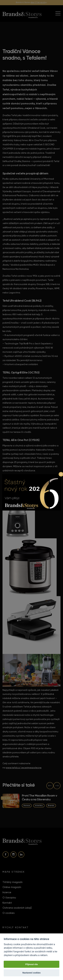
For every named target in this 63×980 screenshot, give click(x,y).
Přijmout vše (31, 964)
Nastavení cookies (32, 973)
